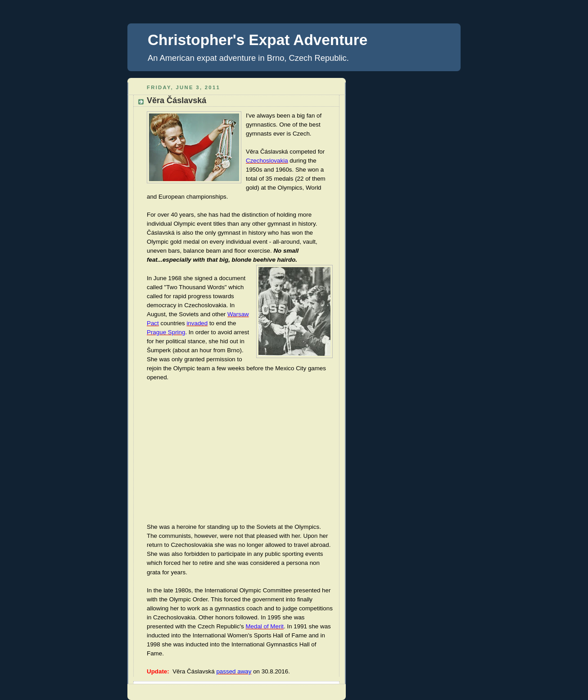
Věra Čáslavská (176, 100)
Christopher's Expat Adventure (258, 40)
